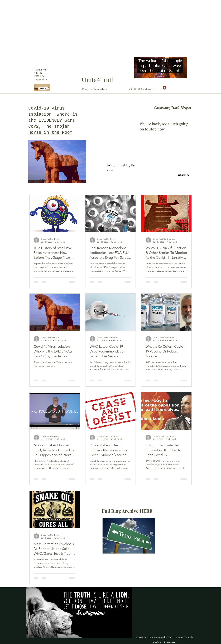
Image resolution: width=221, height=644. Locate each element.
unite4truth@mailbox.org (142, 89)
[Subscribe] (181, 175)
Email (109, 171)
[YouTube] (189, 59)
